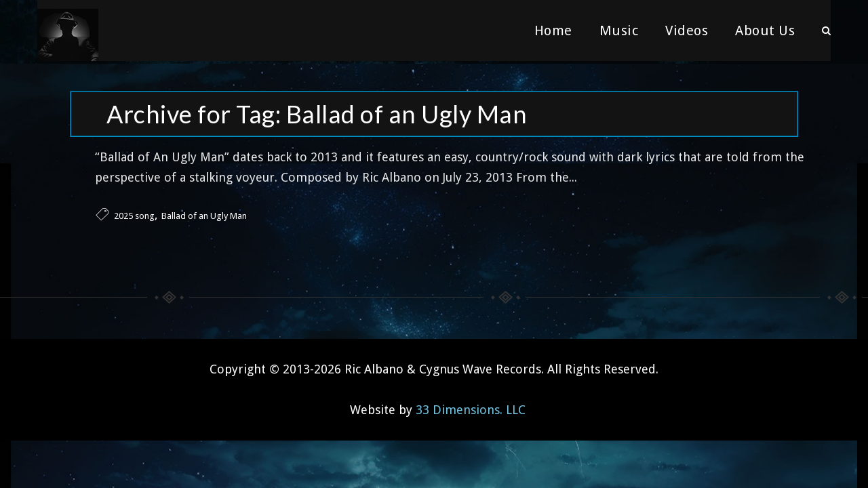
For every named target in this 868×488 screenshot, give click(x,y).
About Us (765, 30)
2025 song (134, 213)
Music (619, 30)
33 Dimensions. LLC (471, 407)
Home (553, 30)
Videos (687, 30)
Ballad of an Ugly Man (204, 213)
